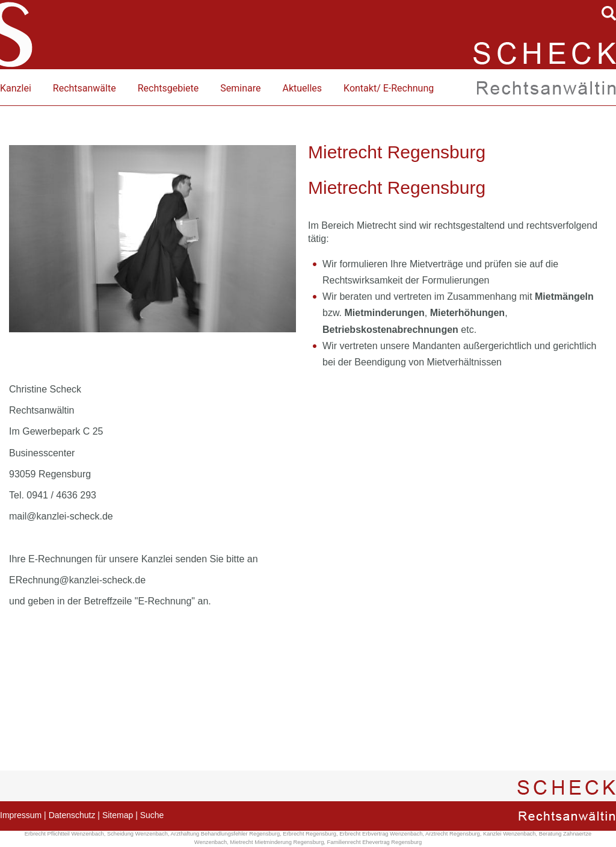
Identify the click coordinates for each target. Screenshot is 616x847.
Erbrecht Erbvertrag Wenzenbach (381, 834)
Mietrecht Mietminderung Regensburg (277, 842)
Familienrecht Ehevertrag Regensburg (375, 842)
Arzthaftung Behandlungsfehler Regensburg (226, 834)
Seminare (240, 88)
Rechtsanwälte (85, 88)
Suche (152, 815)
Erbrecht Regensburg (310, 834)
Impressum (21, 815)
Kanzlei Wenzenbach (509, 834)
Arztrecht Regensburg (453, 834)
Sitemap (118, 815)
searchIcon (609, 13)
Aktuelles (302, 88)
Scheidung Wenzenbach (137, 834)
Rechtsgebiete (168, 88)
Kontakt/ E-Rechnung (389, 88)
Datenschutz (72, 815)
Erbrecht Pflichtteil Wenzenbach (64, 834)
